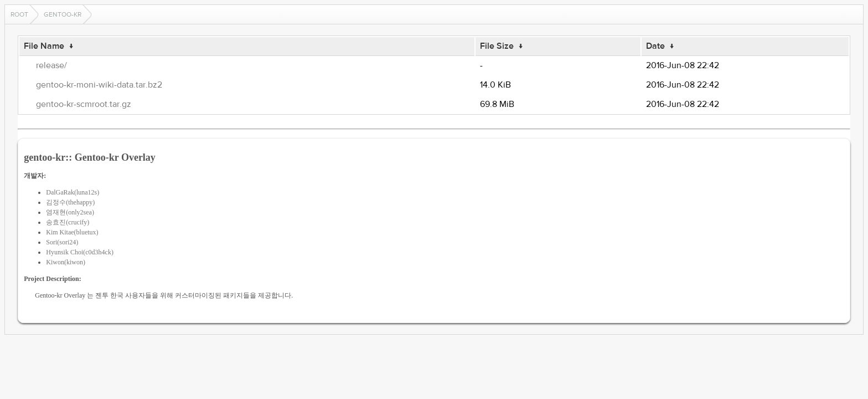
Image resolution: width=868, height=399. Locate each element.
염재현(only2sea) (70, 212)
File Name (44, 46)
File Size (497, 46)
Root (19, 14)
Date (655, 46)
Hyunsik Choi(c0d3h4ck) (80, 252)
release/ (51, 65)
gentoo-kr (63, 14)
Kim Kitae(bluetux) (72, 232)
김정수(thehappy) (70, 202)
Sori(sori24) (62, 242)
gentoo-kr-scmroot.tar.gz (84, 104)
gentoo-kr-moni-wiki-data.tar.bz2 (99, 85)
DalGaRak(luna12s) (73, 192)
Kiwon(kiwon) (66, 262)
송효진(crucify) (68, 222)
